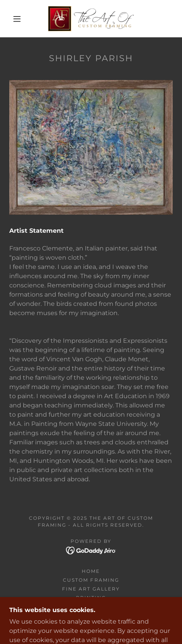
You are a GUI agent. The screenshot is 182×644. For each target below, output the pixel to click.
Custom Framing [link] (91, 580)
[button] (17, 19)
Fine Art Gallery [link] (91, 589)
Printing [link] (91, 598)
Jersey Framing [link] (91, 606)
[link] (91, 19)
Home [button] (91, 571)
